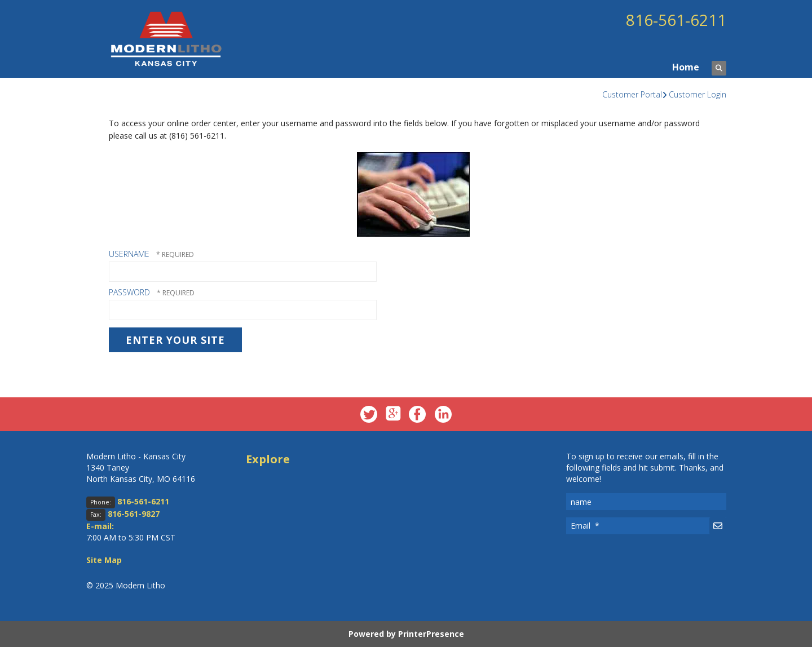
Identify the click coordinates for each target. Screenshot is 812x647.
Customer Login (698, 94)
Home (686, 67)
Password (129, 292)
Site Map (104, 560)
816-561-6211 (676, 20)
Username (129, 254)
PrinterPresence (431, 634)
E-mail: (100, 526)
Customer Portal (632, 94)
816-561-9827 (134, 514)
